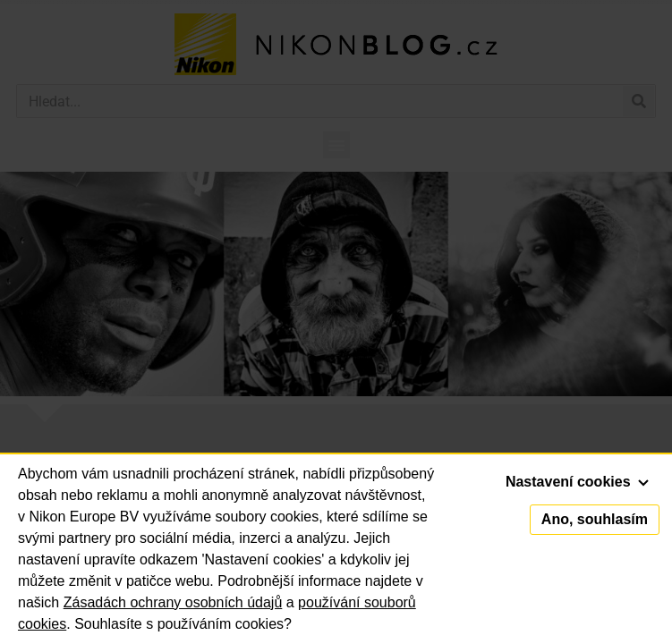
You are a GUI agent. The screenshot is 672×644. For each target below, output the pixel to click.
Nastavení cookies (577, 482)
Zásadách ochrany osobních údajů (173, 602)
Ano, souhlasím (595, 519)
